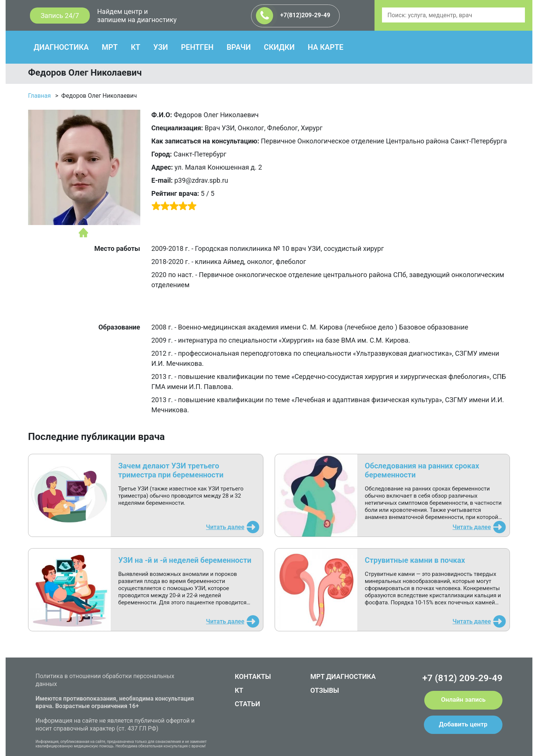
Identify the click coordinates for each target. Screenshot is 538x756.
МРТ (110, 47)
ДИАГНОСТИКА (61, 47)
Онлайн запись (463, 699)
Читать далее (225, 527)
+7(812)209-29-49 (293, 16)
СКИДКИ (279, 47)
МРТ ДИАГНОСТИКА (343, 676)
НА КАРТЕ (325, 47)
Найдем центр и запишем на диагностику (137, 16)
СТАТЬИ (248, 704)
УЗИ (161, 47)
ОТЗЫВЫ (325, 690)
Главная (39, 96)
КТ (136, 47)
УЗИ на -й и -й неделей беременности (185, 560)
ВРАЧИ (239, 47)
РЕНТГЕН (197, 47)
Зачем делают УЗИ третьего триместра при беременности (171, 470)
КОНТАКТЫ (253, 676)
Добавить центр (463, 724)
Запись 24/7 (60, 16)
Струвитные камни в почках (415, 560)
